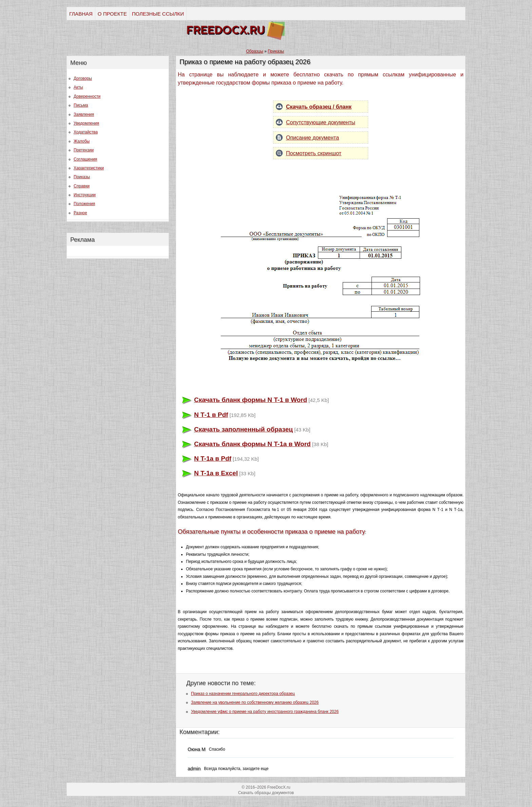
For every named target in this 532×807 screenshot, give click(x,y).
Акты (78, 87)
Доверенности (87, 96)
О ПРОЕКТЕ (112, 14)
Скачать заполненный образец (243, 429)
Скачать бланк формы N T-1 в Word (251, 400)
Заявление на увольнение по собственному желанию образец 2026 (255, 702)
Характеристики (89, 168)
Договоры (83, 78)
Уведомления (86, 123)
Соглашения (85, 159)
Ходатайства (86, 132)
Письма (81, 105)
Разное (80, 213)
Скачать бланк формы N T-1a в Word (252, 444)
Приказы (82, 177)
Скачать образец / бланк (319, 107)
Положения (84, 204)
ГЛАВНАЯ (81, 14)
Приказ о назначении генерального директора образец (243, 694)
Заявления (84, 114)
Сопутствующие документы (321, 122)
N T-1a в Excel (216, 473)
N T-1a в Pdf (213, 458)
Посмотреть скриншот (314, 153)
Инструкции (85, 195)
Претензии (84, 150)
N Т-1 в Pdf (211, 415)
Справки (82, 186)
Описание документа (312, 138)
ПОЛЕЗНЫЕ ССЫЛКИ (158, 14)
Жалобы (82, 141)
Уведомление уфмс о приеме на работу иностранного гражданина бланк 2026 (265, 712)
